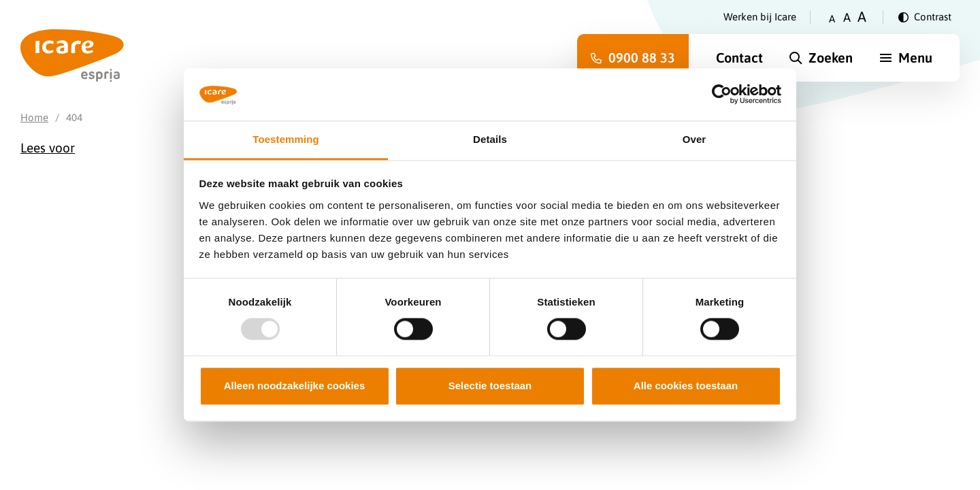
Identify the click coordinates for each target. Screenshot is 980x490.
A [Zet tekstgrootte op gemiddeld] (847, 17)
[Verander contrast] (925, 17)
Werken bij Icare (760, 17)
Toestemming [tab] (286, 139)
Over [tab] (695, 139)
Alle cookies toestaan (686, 386)
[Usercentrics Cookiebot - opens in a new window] (722, 95)
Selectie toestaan (490, 386)
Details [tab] (490, 139)
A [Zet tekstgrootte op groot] (862, 17)
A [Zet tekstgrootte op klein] (832, 19)
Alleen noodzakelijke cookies (295, 386)
